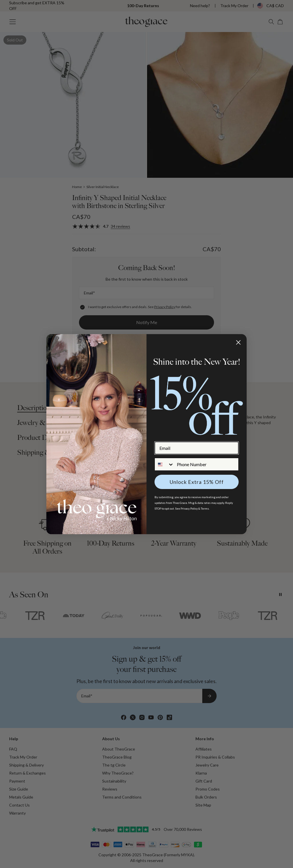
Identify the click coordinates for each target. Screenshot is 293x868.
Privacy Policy (189, 508)
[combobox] (164, 464)
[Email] (197, 448)
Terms (205, 508)
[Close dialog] (238, 342)
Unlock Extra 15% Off (197, 482)
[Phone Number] (206, 464)
